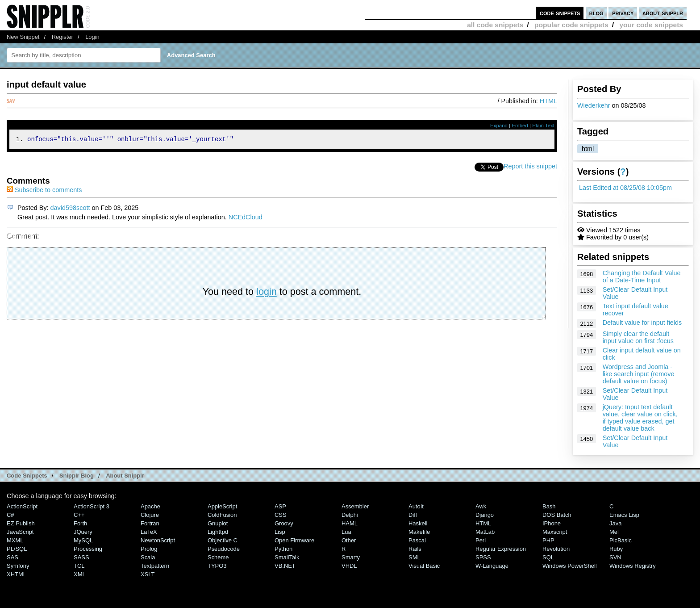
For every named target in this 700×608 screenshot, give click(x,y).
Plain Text (543, 126)
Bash (549, 506)
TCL (79, 566)
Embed (520, 126)
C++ (79, 515)
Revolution (556, 549)
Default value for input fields (642, 323)
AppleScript (222, 506)
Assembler (355, 506)
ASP (280, 506)
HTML (548, 101)
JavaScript (20, 532)
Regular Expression (501, 549)
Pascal (417, 540)
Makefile (419, 532)
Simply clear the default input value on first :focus (638, 337)
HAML (350, 523)
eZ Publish (21, 523)
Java (615, 523)
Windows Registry (633, 566)
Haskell (418, 523)
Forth (80, 523)
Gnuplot (218, 523)
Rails (415, 549)
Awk (481, 506)
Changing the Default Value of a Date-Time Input (642, 277)
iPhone (552, 523)
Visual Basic (424, 566)
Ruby (616, 549)
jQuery (83, 532)
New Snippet (23, 37)
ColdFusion (222, 515)
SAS (12, 557)
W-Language (492, 566)
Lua (346, 532)
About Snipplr (125, 476)
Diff (413, 515)
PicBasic (621, 540)
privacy (623, 13)
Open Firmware (294, 540)
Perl (481, 540)
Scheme (218, 557)
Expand (499, 126)
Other (349, 540)
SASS (81, 557)
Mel (614, 532)
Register (62, 37)
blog (596, 13)
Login (92, 37)
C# (10, 515)
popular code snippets (571, 25)
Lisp (280, 532)
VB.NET (285, 566)
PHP (548, 540)
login (267, 293)
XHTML (17, 574)
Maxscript (555, 532)
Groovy (284, 523)
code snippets (560, 13)
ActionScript (22, 506)
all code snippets (495, 25)
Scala (148, 557)
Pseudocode (224, 549)
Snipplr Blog (77, 476)
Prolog (149, 549)
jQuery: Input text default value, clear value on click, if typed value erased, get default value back (640, 418)
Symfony (18, 566)
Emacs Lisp (624, 515)
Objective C (223, 540)
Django (485, 515)
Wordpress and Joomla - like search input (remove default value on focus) (639, 374)
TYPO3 (217, 566)
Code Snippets (27, 476)
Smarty (351, 557)
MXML (15, 540)
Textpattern (155, 566)
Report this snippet (530, 168)
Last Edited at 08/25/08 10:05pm (625, 188)
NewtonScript (158, 540)
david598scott (70, 209)
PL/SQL (17, 549)
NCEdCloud (246, 218)
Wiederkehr (594, 105)
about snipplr (663, 13)
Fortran (150, 523)
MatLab (485, 532)
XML (80, 574)
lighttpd (218, 532)
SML (415, 557)
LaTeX (149, 532)
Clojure (150, 515)
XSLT (148, 574)
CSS (281, 515)
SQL (548, 557)
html (588, 149)
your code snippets (651, 25)
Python (283, 549)
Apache (150, 506)
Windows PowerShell (570, 566)
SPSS (483, 557)
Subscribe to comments (44, 191)
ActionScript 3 (92, 506)
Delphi (350, 515)
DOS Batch (557, 515)
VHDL (349, 566)
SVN (615, 557)
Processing (88, 549)
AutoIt (416, 506)
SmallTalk (287, 557)
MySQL (83, 540)
